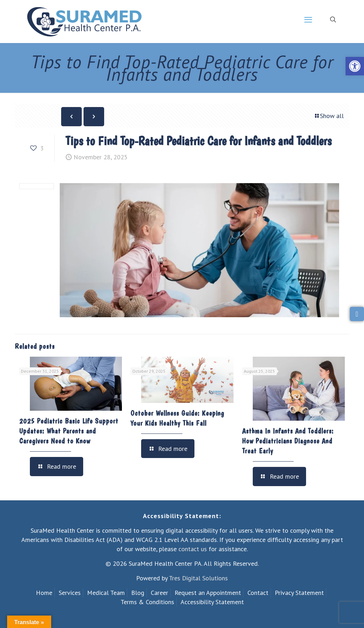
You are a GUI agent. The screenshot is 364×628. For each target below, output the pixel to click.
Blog (138, 593)
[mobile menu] (308, 20)
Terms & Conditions (147, 602)
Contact (258, 593)
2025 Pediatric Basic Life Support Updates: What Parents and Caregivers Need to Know (69, 431)
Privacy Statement (299, 593)
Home (44, 593)
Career (159, 593)
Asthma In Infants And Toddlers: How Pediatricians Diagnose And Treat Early (288, 441)
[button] (355, 66)
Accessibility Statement (212, 602)
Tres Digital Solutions (198, 578)
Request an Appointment (208, 593)
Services (70, 593)
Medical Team (106, 593)
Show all (329, 116)
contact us (193, 549)
